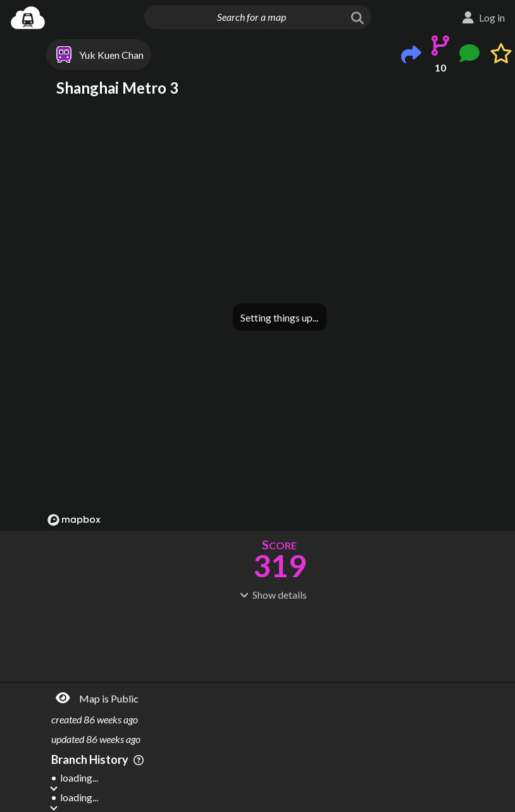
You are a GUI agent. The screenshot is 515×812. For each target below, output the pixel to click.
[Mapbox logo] (74, 520)
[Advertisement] (279, 640)
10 (440, 67)
